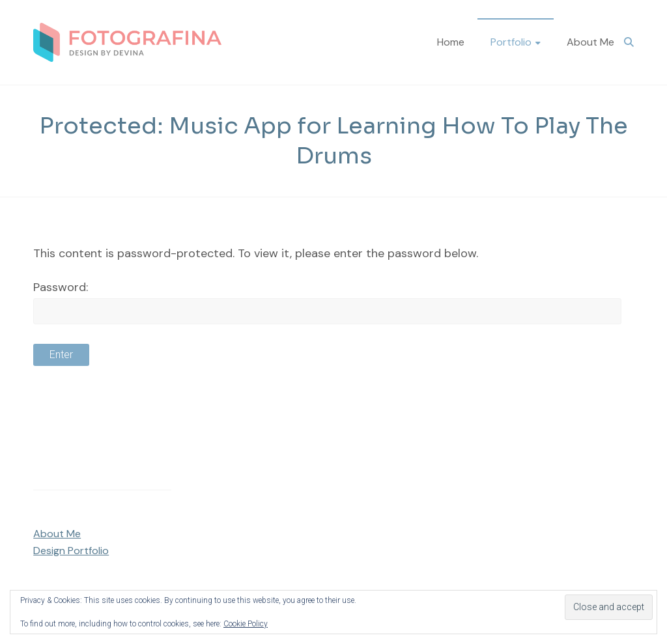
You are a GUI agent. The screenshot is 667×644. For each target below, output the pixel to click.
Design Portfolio (71, 551)
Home (451, 42)
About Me (590, 42)
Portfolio (511, 42)
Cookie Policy (246, 624)
